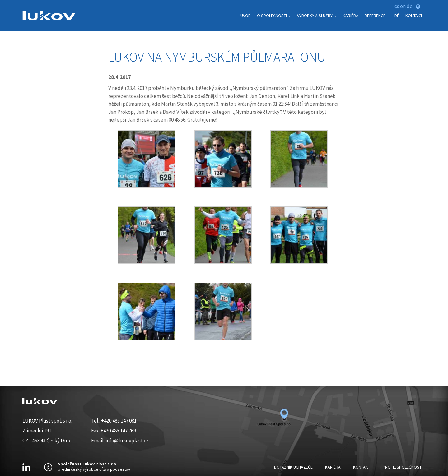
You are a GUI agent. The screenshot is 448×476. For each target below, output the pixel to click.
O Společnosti (274, 16)
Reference (375, 16)
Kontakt (414, 16)
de (410, 6)
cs (397, 6)
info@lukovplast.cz (127, 441)
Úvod (246, 16)
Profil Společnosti (403, 467)
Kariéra (351, 16)
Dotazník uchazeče (293, 467)
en (403, 6)
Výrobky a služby (317, 16)
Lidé (395, 16)
